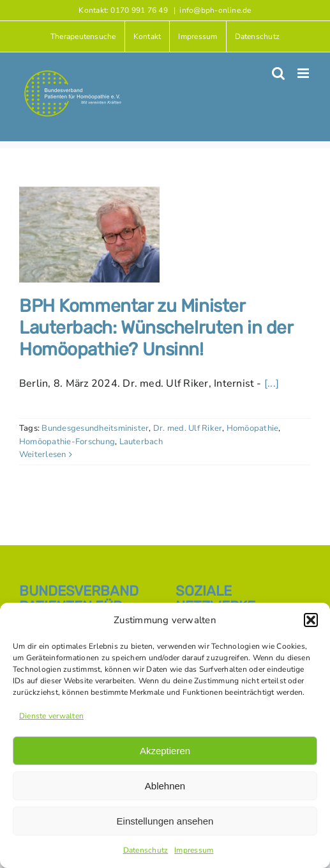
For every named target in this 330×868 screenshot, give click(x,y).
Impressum (194, 850)
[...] (272, 384)
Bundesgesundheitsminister (95, 428)
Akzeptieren (165, 751)
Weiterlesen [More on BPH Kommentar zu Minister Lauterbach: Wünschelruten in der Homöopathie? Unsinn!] (43, 454)
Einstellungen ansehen (165, 821)
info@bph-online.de (215, 10)
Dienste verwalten (51, 716)
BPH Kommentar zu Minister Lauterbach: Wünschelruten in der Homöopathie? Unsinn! (156, 327)
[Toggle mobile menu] (304, 73)
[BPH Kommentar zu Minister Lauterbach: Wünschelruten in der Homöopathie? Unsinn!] (89, 235)
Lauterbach (141, 442)
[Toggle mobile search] (278, 73)
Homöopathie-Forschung (67, 442)
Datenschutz (146, 850)
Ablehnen (165, 786)
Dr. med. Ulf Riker (188, 428)
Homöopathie (253, 428)
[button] (311, 620)
